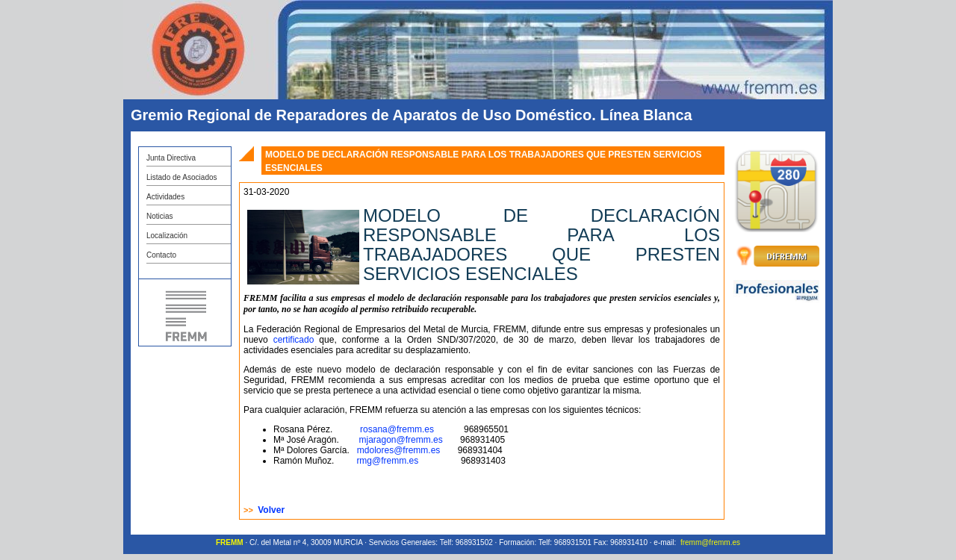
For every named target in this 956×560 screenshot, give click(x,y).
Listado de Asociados (182, 177)
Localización (167, 236)
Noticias (160, 216)
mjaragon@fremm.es (403, 440)
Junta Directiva (171, 158)
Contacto (161, 255)
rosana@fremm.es (397, 429)
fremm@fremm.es (710, 542)
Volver (271, 510)
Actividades (165, 197)
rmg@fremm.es (388, 461)
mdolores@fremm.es (399, 450)
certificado (294, 340)
